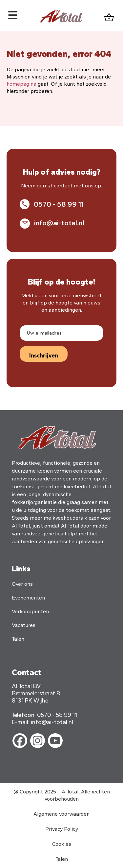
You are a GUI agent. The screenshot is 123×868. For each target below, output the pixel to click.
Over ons (22, 584)
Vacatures (24, 625)
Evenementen (28, 598)
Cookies (62, 844)
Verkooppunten (30, 611)
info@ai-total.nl (59, 223)
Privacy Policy (62, 829)
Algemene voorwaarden (61, 814)
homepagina (21, 84)
